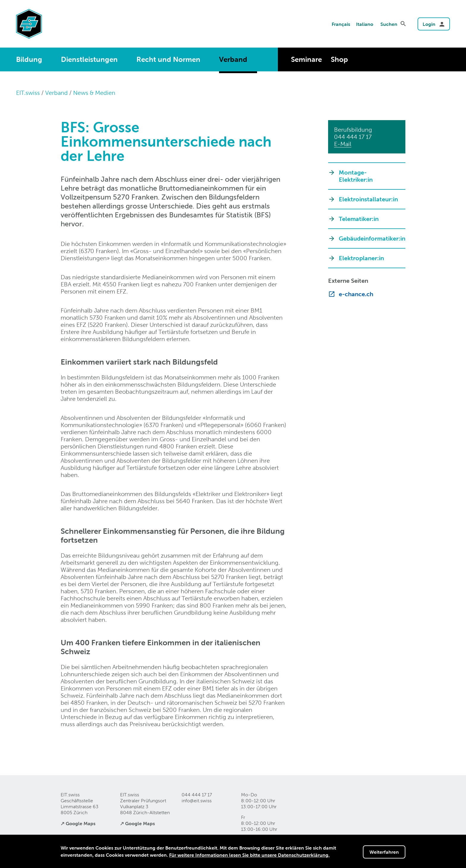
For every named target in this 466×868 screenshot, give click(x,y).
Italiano (365, 24)
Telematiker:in (359, 219)
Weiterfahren (384, 852)
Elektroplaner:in (361, 258)
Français (341, 24)
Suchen (389, 24)
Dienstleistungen (89, 59)
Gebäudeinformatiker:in (369, 238)
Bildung (29, 59)
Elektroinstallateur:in (368, 199)
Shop (339, 59)
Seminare (306, 59)
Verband (233, 59)
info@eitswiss (197, 801)
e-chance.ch (356, 294)
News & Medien (94, 93)
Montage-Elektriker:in (356, 176)
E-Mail (343, 144)
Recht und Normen (168, 59)
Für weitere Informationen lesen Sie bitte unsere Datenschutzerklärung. (249, 855)
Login (429, 24)
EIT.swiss (28, 93)
